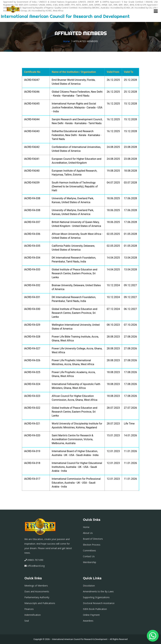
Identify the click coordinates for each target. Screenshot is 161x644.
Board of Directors (93, 539)
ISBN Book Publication (95, 609)
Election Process (92, 545)
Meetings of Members (36, 586)
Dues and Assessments (37, 591)
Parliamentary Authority (37, 597)
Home (66, 41)
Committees (89, 550)
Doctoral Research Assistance (99, 603)
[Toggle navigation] (156, 11)
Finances (29, 609)
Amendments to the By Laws (98, 591)
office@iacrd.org (36, 566)
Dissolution (89, 586)
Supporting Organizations (96, 597)
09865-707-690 (35, 560)
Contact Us (89, 556)
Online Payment (91, 615)
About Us (88, 533)
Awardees (88, 621)
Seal (27, 621)
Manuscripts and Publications (40, 603)
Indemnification (33, 615)
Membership (90, 562)
